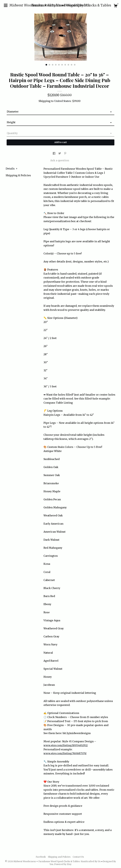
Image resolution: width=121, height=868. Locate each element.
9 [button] (72, 65)
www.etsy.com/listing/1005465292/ (66, 745)
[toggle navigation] (6, 5)
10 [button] (75, 65)
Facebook (41, 857)
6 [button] (62, 65)
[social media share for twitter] (60, 153)
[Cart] (115, 6)
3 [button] (53, 65)
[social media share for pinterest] (65, 153)
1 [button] (46, 65)
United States (63, 101)
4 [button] (56, 65)
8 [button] (68, 65)
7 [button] (65, 65)
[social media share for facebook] (54, 153)
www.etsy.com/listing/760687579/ (65, 753)
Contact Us (78, 857)
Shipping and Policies (59, 857)
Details (12, 169)
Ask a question (60, 160)
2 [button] (49, 65)
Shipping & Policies (18, 175)
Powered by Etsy (63, 864)
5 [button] (59, 65)
